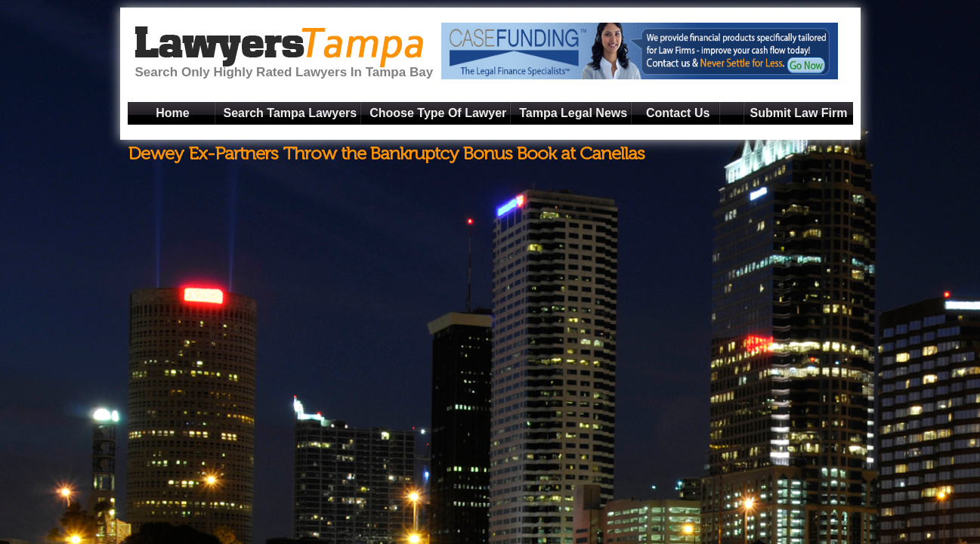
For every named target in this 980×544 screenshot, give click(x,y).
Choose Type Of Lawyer (438, 113)
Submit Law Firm (799, 113)
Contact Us (678, 113)
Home (172, 113)
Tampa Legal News (573, 113)
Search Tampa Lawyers (291, 113)
